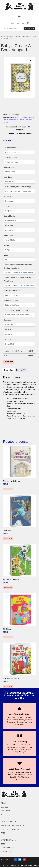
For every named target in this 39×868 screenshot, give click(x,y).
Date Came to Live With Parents (16, 310)
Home (3, 37)
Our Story (6, 807)
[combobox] (14, 28)
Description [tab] (8, 370)
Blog (3, 815)
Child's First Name (11, 148)
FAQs (3, 833)
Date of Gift (8, 340)
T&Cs (3, 844)
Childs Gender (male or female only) (17, 187)
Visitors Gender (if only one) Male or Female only (17, 279)
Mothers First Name (12, 291)
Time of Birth (9, 235)
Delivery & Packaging (11, 829)
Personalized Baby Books (23, 37)
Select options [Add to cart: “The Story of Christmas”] (8, 489)
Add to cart (9, 362)
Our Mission (6, 811)
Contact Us (6, 851)
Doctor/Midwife (9, 216)
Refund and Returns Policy (13, 826)
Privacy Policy (8, 848)
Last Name (8, 177)
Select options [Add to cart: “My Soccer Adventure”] (8, 588)
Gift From (7, 330)
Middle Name (9, 167)
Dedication (8, 320)
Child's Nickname (10, 158)
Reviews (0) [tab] (21, 370)
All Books (10, 37)
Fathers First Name (11, 301)
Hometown (8, 197)
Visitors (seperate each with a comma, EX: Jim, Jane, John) (18, 266)
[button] (19, 16)
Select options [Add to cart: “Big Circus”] (8, 637)
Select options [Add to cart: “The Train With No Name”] (8, 686)
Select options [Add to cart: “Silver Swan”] (8, 538)
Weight (7, 245)
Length (6, 255)
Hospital (7, 206)
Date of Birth (9, 226)
